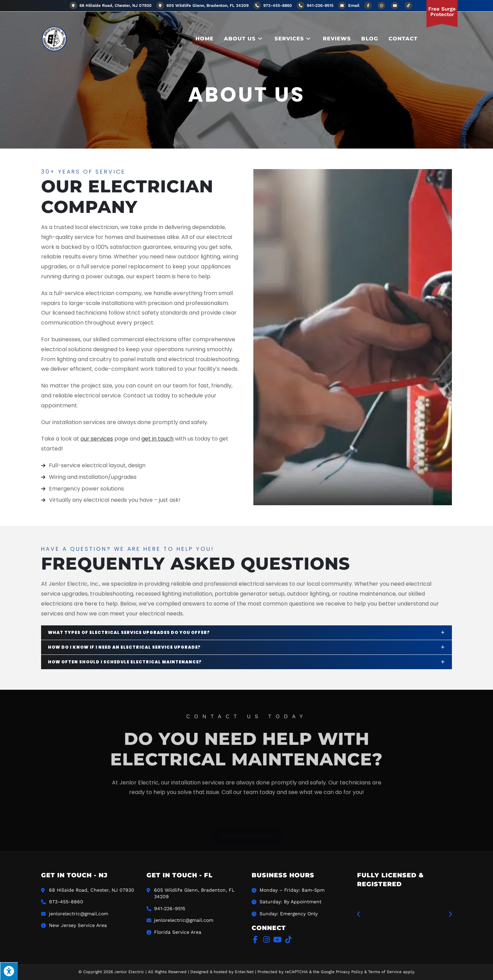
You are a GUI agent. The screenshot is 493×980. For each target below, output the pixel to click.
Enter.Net (244, 972)
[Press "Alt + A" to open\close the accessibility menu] (9, 971)
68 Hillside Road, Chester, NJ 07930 (111, 5)
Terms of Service (385, 972)
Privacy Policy (349, 972)
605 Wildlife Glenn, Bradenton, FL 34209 (203, 5)
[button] (358, 914)
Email (354, 5)
